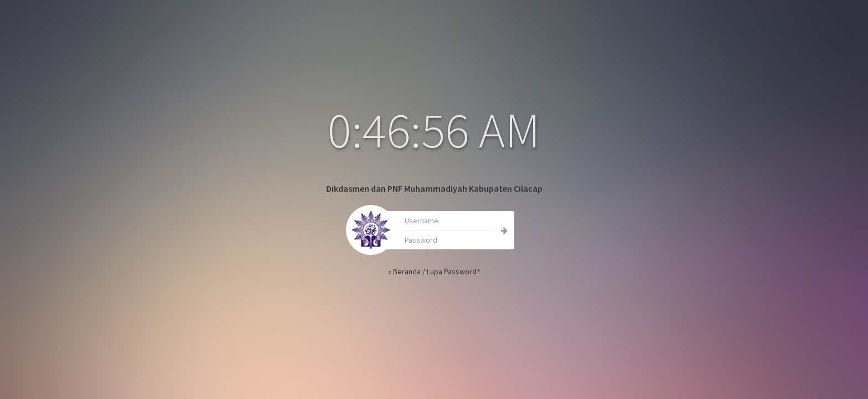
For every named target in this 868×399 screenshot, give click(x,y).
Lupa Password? (436, 272)
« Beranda (387, 272)
